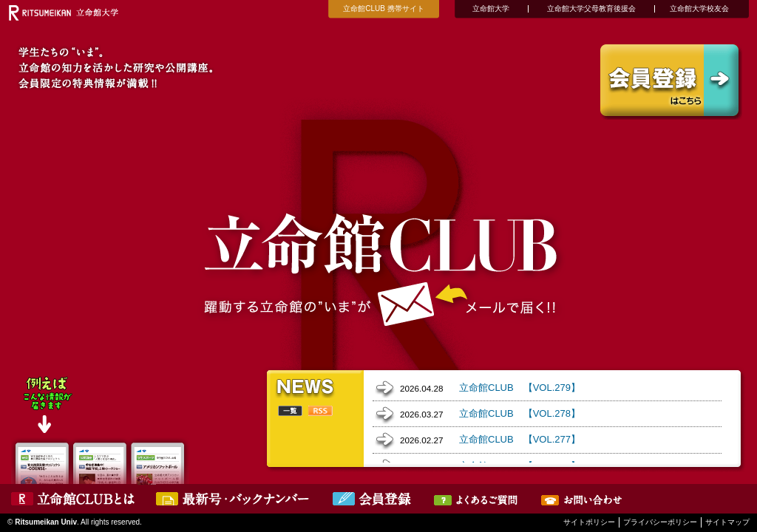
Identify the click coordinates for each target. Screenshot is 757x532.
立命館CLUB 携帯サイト (383, 8)
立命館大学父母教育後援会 (591, 8)
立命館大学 (491, 8)
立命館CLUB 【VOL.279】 (520, 388)
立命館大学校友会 (699, 8)
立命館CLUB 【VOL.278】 (520, 413)
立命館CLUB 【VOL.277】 (520, 439)
